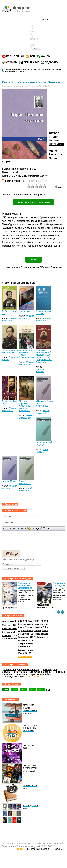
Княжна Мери (9, 481)
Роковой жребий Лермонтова (10, 351)
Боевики (7, 635)
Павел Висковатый (26, 417)
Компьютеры (41, 624)
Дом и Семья (25, 627)
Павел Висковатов (43, 412)
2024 (23, 690)
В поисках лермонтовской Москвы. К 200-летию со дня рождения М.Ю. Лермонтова (44, 356)
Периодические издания (47, 631)
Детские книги (26, 624)
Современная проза (29, 643)
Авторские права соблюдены (33, 202)
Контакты (46, 849)
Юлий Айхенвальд (25, 490)
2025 (15, 690)
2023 (32, 690)
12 (35, 169)
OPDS (20, 849)
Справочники (25, 647)
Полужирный (4, 528)
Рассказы (55, 154)
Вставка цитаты (41, 528)
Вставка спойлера (48, 528)
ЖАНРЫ (46, 56)
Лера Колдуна (42, 451)
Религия (22, 640)
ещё (48, 689)
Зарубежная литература (31, 631)
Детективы (8, 632)
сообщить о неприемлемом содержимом (25, 195)
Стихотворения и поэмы (44, 312)
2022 (41, 690)
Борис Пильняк (56, 142)
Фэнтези (6, 625)
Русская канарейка (41, 674)
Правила (57, 849)
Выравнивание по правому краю (25, 528)
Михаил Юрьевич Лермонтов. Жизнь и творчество (25, 406)
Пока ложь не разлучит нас (24, 584)
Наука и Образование (46, 627)
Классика (23, 637)
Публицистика (42, 637)
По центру (22, 528)
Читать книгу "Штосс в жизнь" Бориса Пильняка (34, 267)
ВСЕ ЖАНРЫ (25, 656)
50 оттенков (20, 672)
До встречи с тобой (41, 672)
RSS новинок (32, 849)
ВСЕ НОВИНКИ (15, 56)
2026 (6, 690)
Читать (33, 259)
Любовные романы (12, 629)
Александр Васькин (41, 370)
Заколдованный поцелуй (44, 443)
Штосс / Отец (26, 311)
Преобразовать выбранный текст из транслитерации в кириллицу (44, 528)
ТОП (32, 56)
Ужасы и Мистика (27, 650)
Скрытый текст (37, 528)
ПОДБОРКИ (52, 62)
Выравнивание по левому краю (18, 528)
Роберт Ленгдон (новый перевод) (21, 670)
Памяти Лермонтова (25, 482)
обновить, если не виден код (18, 559)
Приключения (9, 639)
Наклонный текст (7, 528)
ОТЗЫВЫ (12, 62)
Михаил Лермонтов (9, 320)
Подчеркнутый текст (11, 528)
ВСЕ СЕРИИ (34, 677)
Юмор (21, 653)
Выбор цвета (33, 528)
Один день (21, 674)
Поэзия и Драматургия (46, 634)
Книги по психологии (45, 621)
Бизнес (22, 621)
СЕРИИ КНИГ (31, 62)
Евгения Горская (25, 588)
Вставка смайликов (30, 528)
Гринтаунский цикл (14, 677)
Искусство (24, 634)
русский (14, 172)
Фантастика (8, 621)
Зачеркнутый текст (14, 528)
